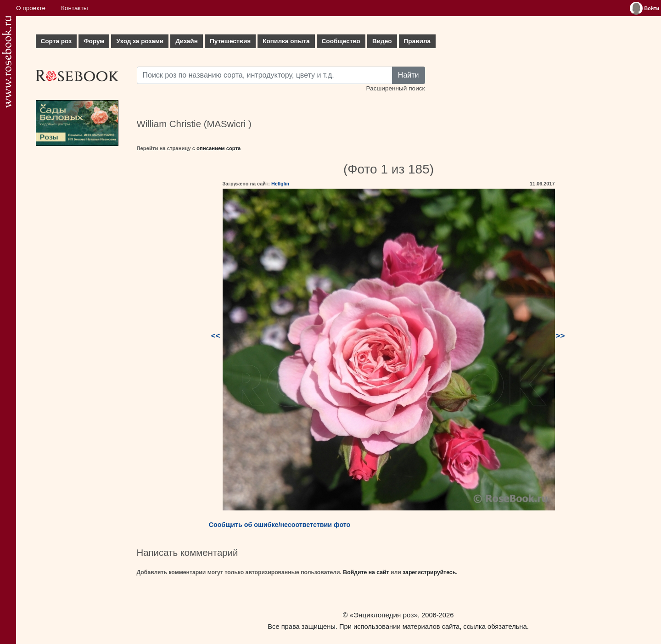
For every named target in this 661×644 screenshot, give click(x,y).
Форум (94, 41)
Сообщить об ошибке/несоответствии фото (280, 525)
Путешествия (230, 41)
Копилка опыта (286, 41)
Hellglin (280, 184)
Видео (382, 41)
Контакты (75, 8)
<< (216, 336)
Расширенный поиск (395, 88)
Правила (417, 41)
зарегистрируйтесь (429, 572)
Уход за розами (140, 41)
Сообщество (341, 41)
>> (560, 336)
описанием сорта (218, 148)
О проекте (31, 8)
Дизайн (187, 41)
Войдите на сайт (366, 572)
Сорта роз (56, 41)
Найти (409, 75)
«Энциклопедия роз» (384, 615)
